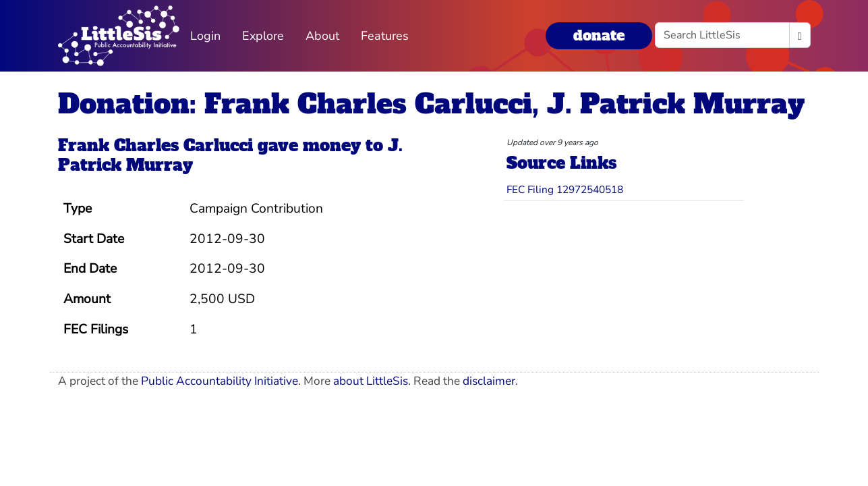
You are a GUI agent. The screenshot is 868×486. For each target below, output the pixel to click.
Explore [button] (263, 36)
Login (205, 36)
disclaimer (489, 381)
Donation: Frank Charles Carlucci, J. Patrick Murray (431, 104)
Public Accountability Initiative (220, 381)
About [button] (322, 36)
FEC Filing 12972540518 (565, 189)
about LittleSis (371, 381)
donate (599, 35)
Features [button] (385, 36)
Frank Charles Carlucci (155, 145)
